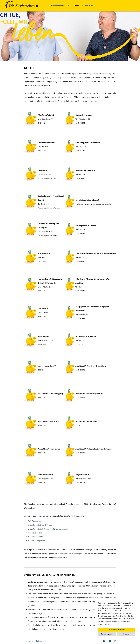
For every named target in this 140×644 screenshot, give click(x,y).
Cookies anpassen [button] (107, 634)
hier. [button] (109, 624)
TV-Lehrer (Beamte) (36, 537)
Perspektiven (88, 6)
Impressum (28, 641)
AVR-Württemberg (35, 521)
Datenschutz (41, 641)
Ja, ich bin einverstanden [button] (117, 630)
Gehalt (76, 6)
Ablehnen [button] (126, 634)
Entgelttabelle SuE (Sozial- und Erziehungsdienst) (48, 529)
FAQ (69, 6)
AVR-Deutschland (35, 533)
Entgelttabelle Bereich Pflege (40, 525)
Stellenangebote (57, 6)
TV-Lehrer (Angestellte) (38, 541)
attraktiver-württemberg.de (71, 554)
